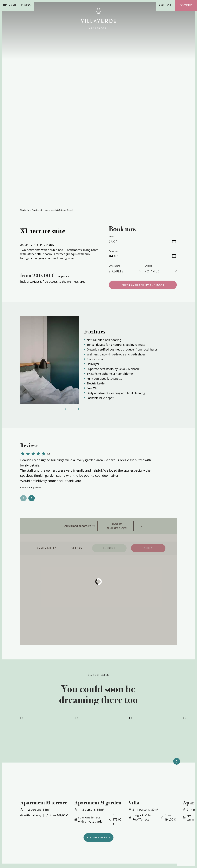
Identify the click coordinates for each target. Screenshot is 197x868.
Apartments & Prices (55, 131)
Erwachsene (115, 187)
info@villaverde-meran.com (50, 823)
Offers (26, 5)
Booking (186, 5)
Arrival (37, 843)
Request (165, 5)
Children (149, 187)
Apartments (37, 131)
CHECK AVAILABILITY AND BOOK (143, 206)
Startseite (25, 131)
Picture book (104, 827)
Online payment (106, 831)
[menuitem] (121, 819)
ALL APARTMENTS (98, 760)
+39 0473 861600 (43, 819)
